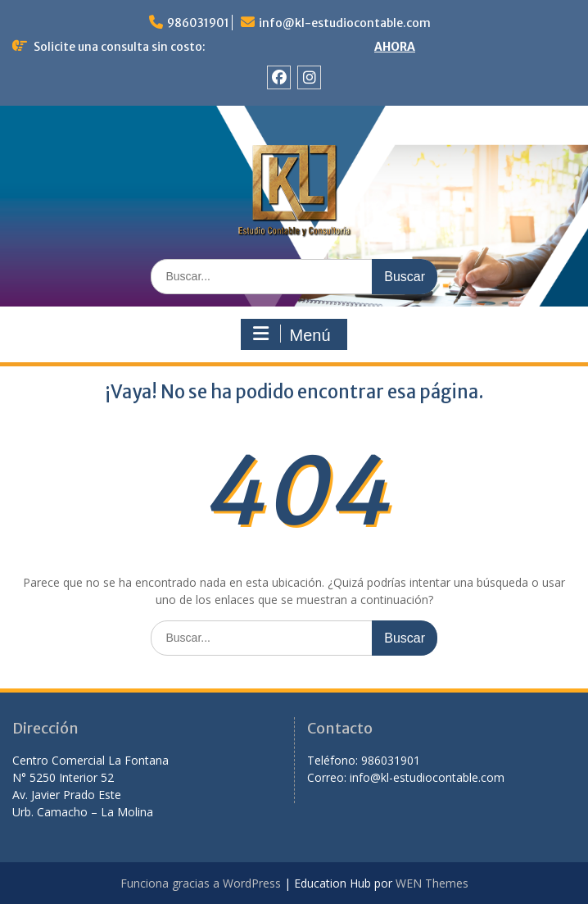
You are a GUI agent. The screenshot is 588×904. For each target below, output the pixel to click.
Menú (292, 334)
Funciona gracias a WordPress (201, 883)
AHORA (395, 47)
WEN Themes (432, 883)
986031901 (198, 23)
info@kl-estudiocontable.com (345, 23)
